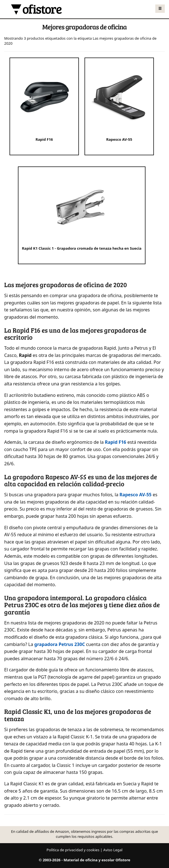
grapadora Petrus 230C (60, 644)
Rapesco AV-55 (135, 495)
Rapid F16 (116, 442)
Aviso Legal (113, 850)
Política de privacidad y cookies (73, 850)
